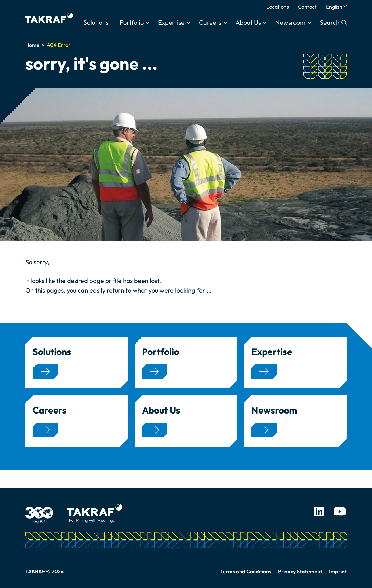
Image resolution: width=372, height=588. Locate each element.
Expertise (171, 22)
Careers (210, 22)
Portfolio (132, 22)
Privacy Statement (300, 571)
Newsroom (290, 22)
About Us (248, 22)
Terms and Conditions (246, 571)
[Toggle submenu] (148, 23)
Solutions (96, 22)
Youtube (340, 511)
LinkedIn (319, 511)
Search (330, 22)
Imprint (338, 571)
